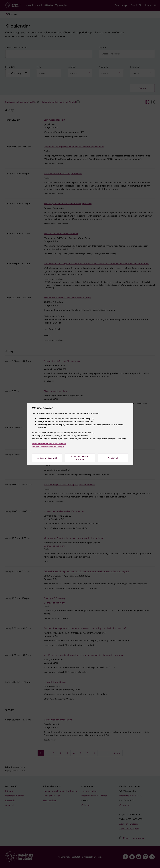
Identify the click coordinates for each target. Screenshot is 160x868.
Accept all (113, 458)
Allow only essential (47, 458)
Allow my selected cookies (80, 458)
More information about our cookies (49, 444)
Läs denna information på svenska (48, 447)
